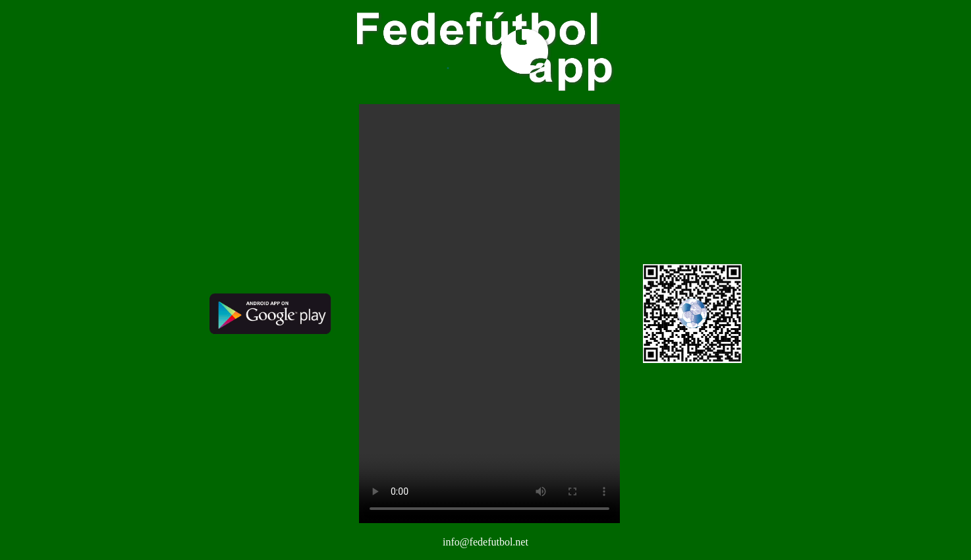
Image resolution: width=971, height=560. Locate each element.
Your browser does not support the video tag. (489, 314)
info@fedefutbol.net (486, 542)
